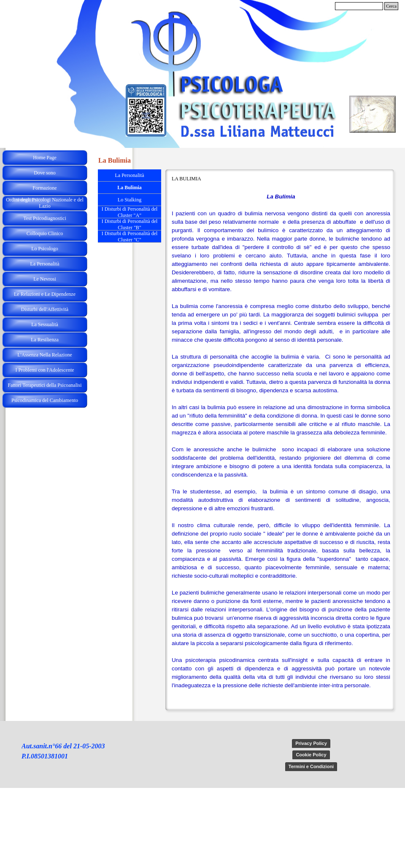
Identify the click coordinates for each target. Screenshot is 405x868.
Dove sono (45, 173)
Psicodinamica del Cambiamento (45, 400)
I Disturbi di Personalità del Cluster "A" (130, 212)
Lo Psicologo (45, 249)
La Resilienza (45, 340)
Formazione (45, 188)
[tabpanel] (281, 450)
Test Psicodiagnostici (45, 218)
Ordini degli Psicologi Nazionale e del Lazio (45, 203)
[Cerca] (359, 6)
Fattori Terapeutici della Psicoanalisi (45, 385)
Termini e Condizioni (311, 766)
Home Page (45, 158)
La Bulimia (130, 188)
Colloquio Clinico (45, 233)
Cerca (391, 6)
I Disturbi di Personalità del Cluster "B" (130, 224)
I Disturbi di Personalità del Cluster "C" (130, 237)
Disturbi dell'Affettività (45, 309)
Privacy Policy (311, 743)
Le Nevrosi (45, 279)
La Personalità (45, 264)
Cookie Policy (311, 755)
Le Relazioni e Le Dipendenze (45, 294)
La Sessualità (45, 324)
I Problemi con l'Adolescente (45, 370)
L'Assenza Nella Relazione (45, 355)
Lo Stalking (130, 200)
